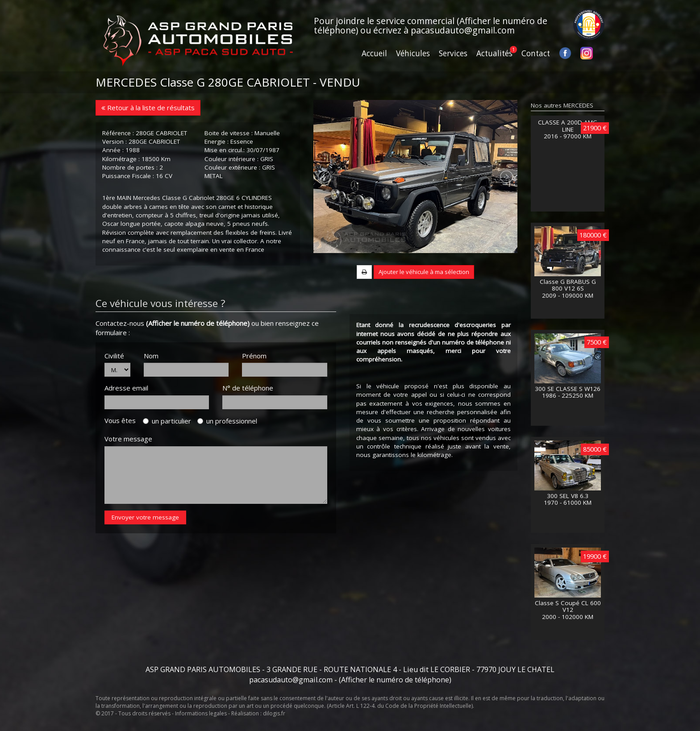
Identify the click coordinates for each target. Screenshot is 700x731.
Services (453, 53)
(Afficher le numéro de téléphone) (198, 352)
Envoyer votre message (145, 546)
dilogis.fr (274, 713)
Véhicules (413, 53)
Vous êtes (123, 449)
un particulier (167, 450)
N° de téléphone (248, 417)
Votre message (128, 468)
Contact (536, 53)
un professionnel (227, 450)
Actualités (494, 53)
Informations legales (201, 713)
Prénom (254, 385)
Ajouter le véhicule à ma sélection (424, 301)
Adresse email (126, 417)
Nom (151, 385)
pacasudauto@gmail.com (463, 30)
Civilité (114, 385)
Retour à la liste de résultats (148, 108)
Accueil (374, 53)
